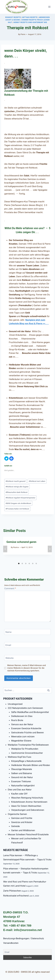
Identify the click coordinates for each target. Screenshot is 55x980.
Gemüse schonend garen (21, 542)
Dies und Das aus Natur (20, 790)
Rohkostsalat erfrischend (16, 896)
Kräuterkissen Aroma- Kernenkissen (29, 802)
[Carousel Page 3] (26, 564)
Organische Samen (17, 814)
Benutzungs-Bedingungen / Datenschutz (24, 938)
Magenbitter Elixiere (21, 741)
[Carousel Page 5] (33, 564)
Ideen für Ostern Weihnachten (26, 806)
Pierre (23, 34)
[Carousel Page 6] (36, 564)
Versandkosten (11, 943)
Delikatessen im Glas (22, 716)
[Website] (27, 658)
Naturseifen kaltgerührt (23, 786)
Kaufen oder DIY (19, 794)
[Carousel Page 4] (29, 564)
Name (9, 632)
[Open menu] (49, 7)
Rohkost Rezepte (13, 17)
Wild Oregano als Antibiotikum (18, 503)
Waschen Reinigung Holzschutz (27, 798)
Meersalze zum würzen (23, 736)
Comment (10, 588)
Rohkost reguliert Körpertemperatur (20, 498)
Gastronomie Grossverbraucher (27, 753)
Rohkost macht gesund (15, 481)
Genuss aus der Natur (22, 724)
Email (8, 645)
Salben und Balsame (22, 773)
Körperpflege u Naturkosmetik (26, 761)
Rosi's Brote (17, 720)
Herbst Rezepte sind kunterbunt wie (30, 22)
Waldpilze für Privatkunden (25, 749)
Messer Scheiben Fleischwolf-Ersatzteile (28, 834)
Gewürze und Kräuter (22, 822)
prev (5, 549)
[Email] (27, 645)
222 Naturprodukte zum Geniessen (25, 708)
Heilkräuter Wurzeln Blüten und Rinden (31, 765)
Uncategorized (15, 704)
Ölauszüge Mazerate (22, 769)
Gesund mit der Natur (22, 777)
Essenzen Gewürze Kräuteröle (26, 728)
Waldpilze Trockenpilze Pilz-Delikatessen (28, 745)
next (50, 549)
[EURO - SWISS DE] (17, 7)
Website (10, 658)
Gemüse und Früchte (22, 818)
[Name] (27, 632)
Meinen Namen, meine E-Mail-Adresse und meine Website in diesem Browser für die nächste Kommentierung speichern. (26, 668)
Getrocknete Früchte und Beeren (28, 733)
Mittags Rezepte (30, 17)
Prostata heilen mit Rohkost (17, 509)
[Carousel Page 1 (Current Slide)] (19, 564)
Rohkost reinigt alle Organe (17, 487)
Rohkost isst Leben (37, 481)
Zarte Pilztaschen (12, 891)
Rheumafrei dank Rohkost (16, 492)
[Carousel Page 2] (22, 564)
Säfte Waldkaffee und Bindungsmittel (30, 712)
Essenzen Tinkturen (21, 781)
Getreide (16, 826)
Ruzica (16, 547)
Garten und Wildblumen (23, 830)
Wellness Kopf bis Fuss (20, 757)
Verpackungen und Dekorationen (28, 810)
